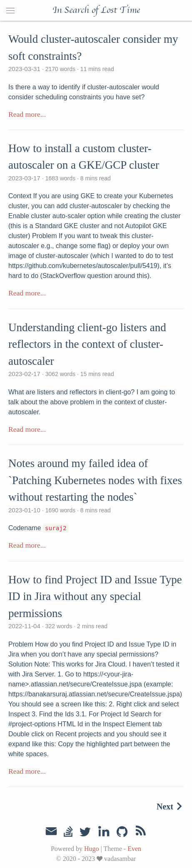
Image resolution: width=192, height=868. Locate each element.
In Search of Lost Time (96, 10)
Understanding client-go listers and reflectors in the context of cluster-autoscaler (87, 344)
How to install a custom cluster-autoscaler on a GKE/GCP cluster (84, 157)
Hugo (92, 849)
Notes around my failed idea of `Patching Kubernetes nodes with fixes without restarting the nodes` (95, 480)
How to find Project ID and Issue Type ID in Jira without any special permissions (95, 596)
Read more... (27, 114)
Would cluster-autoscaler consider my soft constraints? (93, 48)
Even (134, 849)
